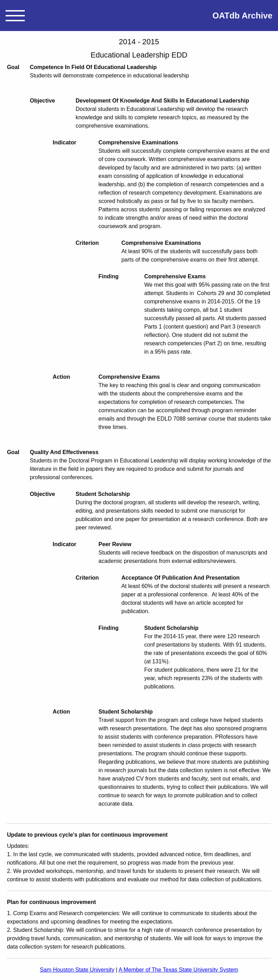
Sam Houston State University (77, 970)
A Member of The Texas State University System (178, 970)
